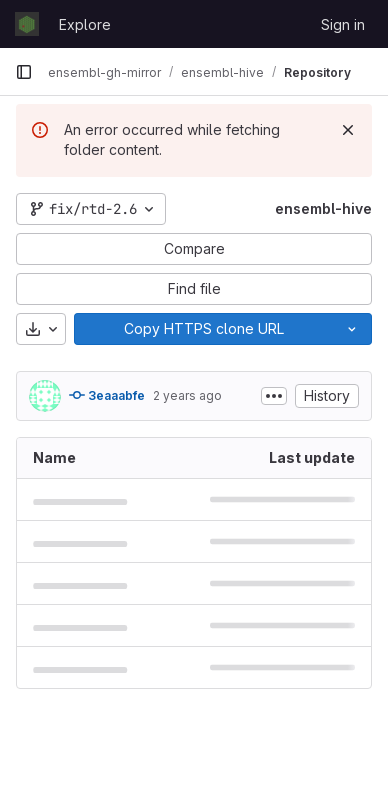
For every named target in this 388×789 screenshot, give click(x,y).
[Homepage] (27, 24)
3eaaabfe (107, 395)
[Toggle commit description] (274, 396)
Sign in (343, 24)
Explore (85, 24)
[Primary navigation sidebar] (24, 72)
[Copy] (203, 329)
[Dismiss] (348, 130)
